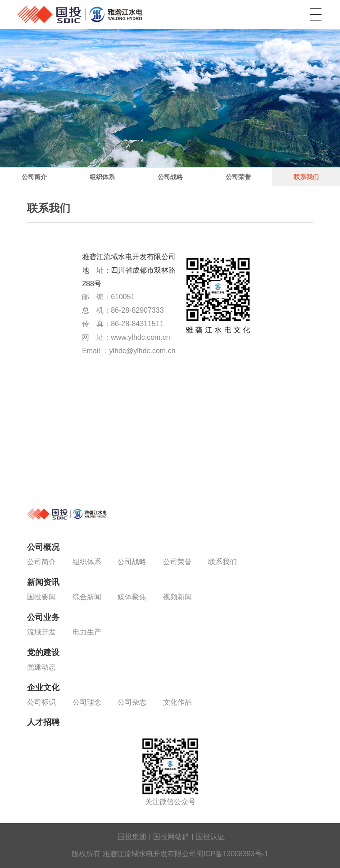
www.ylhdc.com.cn (141, 337)
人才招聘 (43, 722)
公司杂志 (132, 702)
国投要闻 (41, 597)
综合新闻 (87, 597)
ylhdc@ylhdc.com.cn (143, 351)
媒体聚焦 (132, 597)
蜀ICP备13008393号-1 (232, 854)
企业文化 (43, 688)
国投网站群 (171, 837)
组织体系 (102, 177)
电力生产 (87, 632)
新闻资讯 (43, 582)
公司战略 (170, 177)
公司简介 (34, 177)
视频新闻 (177, 597)
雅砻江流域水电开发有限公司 (83, 14)
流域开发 (41, 632)
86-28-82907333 (137, 310)
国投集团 (132, 837)
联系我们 (306, 177)
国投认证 (210, 837)
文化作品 (177, 702)
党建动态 (41, 667)
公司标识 (41, 702)
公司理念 (87, 702)
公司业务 (43, 617)
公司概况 (43, 547)
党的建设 (43, 652)
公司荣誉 (238, 177)
